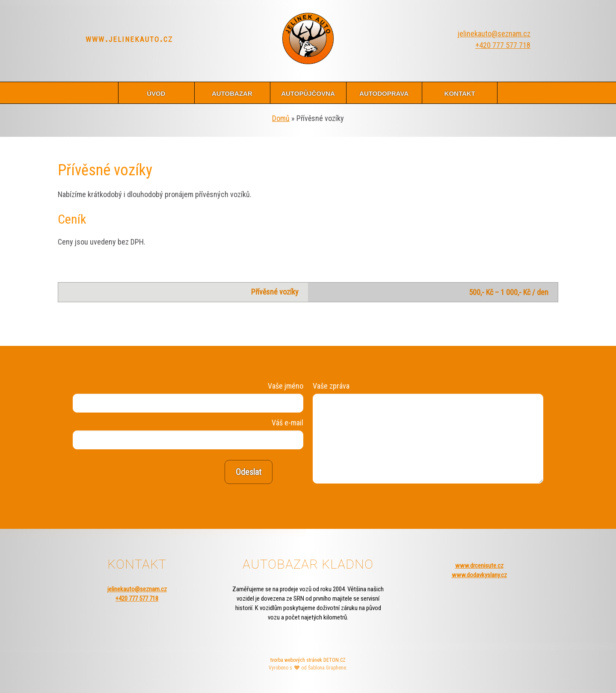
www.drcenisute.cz (479, 566)
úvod (156, 93)
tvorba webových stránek (296, 660)
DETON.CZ (335, 660)
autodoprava (384, 93)
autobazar (232, 93)
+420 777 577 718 (503, 45)
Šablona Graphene (327, 668)
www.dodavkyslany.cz (479, 575)
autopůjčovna (308, 93)
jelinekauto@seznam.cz (494, 34)
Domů (281, 118)
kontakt (460, 93)
